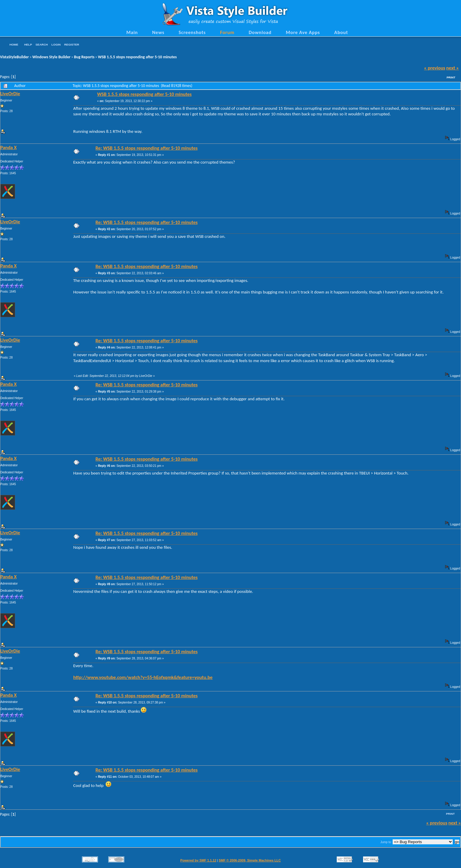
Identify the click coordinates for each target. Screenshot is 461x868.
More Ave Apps (303, 32)
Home (14, 45)
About (341, 32)
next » (453, 68)
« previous (435, 68)
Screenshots (192, 32)
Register (72, 45)
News (158, 32)
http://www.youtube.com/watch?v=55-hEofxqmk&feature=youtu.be (143, 677)
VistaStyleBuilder (14, 57)
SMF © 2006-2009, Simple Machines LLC (250, 860)
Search (42, 45)
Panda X (8, 147)
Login (56, 45)
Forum (227, 32)
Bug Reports (84, 57)
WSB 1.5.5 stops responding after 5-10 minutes (137, 57)
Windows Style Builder (51, 57)
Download (260, 32)
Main (132, 32)
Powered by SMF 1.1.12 (198, 860)
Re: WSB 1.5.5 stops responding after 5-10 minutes (147, 148)
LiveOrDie (10, 93)
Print (451, 77)
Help (28, 45)
